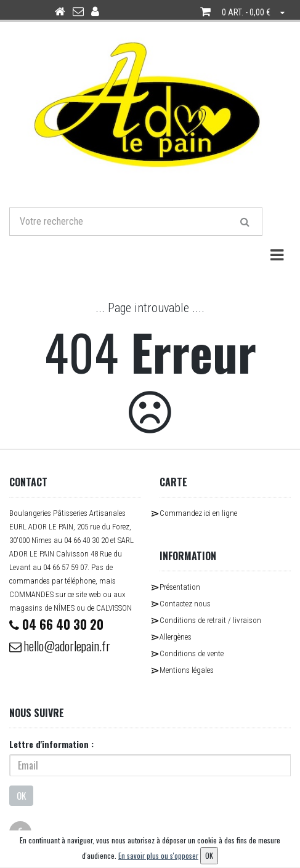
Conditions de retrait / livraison (210, 620)
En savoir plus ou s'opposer (158, 855)
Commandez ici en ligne (198, 513)
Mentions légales (187, 670)
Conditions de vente (192, 653)
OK (21, 795)
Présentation (180, 587)
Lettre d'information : (51, 744)
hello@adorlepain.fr (60, 646)
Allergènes (176, 637)
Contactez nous (185, 604)
